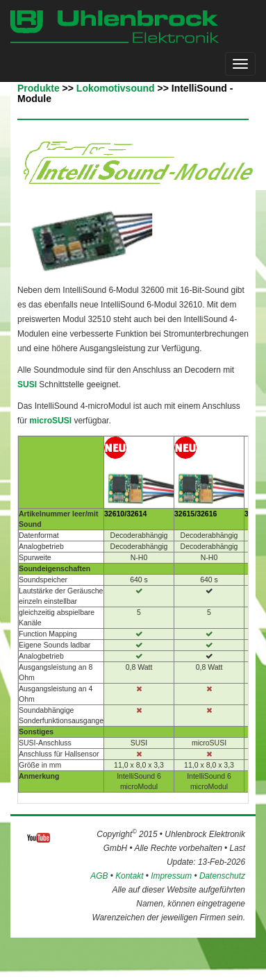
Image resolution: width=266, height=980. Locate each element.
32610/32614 (125, 514)
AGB (99, 876)
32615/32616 (196, 514)
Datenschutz (222, 876)
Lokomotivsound (116, 88)
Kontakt (129, 876)
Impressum (171, 876)
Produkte (39, 88)
